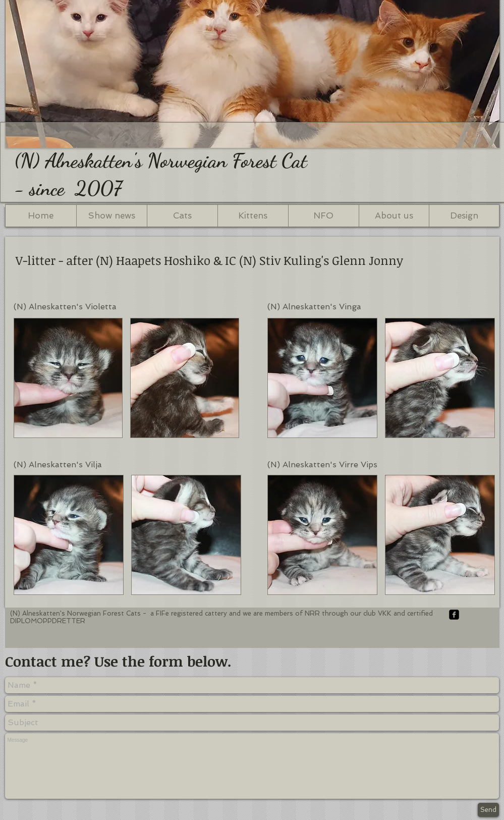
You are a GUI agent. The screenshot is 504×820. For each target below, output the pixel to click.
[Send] (488, 810)
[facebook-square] (454, 615)
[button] (68, 378)
